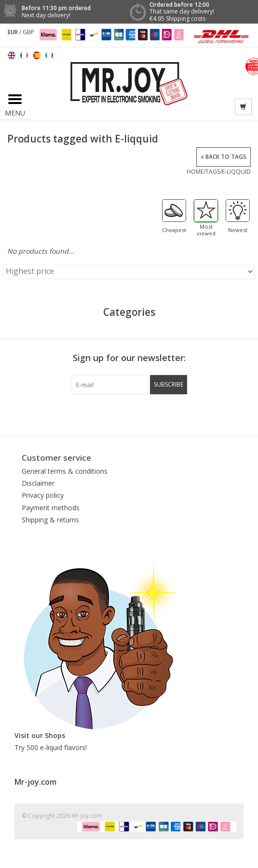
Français (24, 55)
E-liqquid (236, 172)
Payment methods (51, 508)
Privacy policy (43, 495)
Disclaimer (38, 483)
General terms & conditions (65, 471)
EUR (14, 32)
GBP (28, 32)
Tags (213, 172)
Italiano (49, 55)
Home (195, 172)
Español (37, 55)
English (12, 55)
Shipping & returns (50, 520)
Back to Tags (224, 157)
